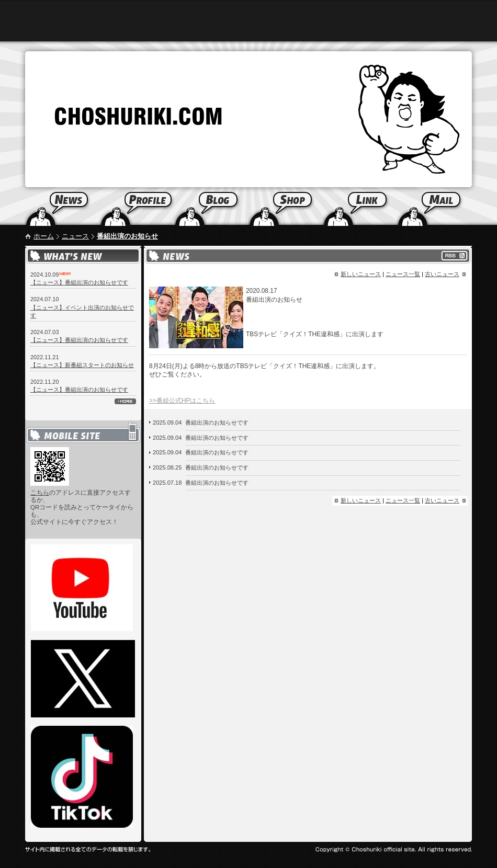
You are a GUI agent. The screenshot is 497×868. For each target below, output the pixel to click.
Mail (447, 207)
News (50, 207)
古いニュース (442, 274)
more (125, 401)
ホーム (44, 236)
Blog (211, 207)
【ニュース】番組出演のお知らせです (79, 282)
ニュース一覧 (403, 274)
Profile (137, 207)
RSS (454, 256)
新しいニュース (361, 274)
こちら (40, 493)
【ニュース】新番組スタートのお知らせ (82, 365)
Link (359, 207)
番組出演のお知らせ (127, 236)
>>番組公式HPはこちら (182, 401)
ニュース (75, 236)
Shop (285, 207)
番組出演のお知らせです (217, 422)
